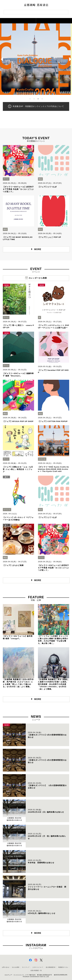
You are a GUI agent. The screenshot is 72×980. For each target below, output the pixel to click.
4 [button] (42, 99)
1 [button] (30, 99)
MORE (38, 249)
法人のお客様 (15, 967)
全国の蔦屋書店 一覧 (36, 970)
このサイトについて (37, 967)
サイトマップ (26, 967)
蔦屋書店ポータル (63, 967)
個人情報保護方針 (51, 967)
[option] (36, 59)
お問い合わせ (6, 967)
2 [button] (34, 99)
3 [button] (38, 99)
